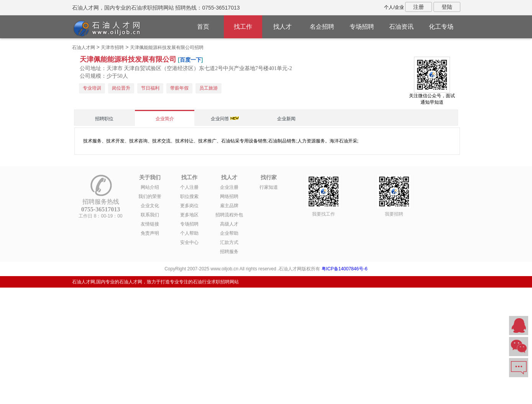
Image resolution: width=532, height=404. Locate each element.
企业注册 (229, 187)
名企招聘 (322, 27)
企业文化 (150, 206)
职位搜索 (189, 196)
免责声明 (150, 233)
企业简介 (165, 119)
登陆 (447, 7)
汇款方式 (229, 242)
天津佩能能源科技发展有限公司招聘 (167, 47)
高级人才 (229, 224)
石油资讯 (401, 27)
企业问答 (220, 119)
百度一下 (190, 60)
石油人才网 (84, 47)
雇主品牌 (229, 206)
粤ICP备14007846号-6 (345, 269)
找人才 (282, 27)
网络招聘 (229, 196)
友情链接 (150, 224)
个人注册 (189, 187)
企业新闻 (286, 119)
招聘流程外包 (229, 215)
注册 (419, 7)
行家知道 (269, 187)
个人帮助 (189, 233)
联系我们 (150, 215)
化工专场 (441, 27)
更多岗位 (189, 206)
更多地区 (189, 215)
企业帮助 (229, 233)
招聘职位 (104, 119)
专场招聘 (362, 27)
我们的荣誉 (150, 196)
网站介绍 (150, 187)
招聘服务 (229, 252)
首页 (203, 27)
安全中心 (189, 242)
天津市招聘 (112, 47)
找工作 (243, 27)
